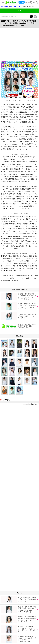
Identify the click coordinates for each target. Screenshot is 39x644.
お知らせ (22, 2)
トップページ (5, 7)
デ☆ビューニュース (16, 7)
